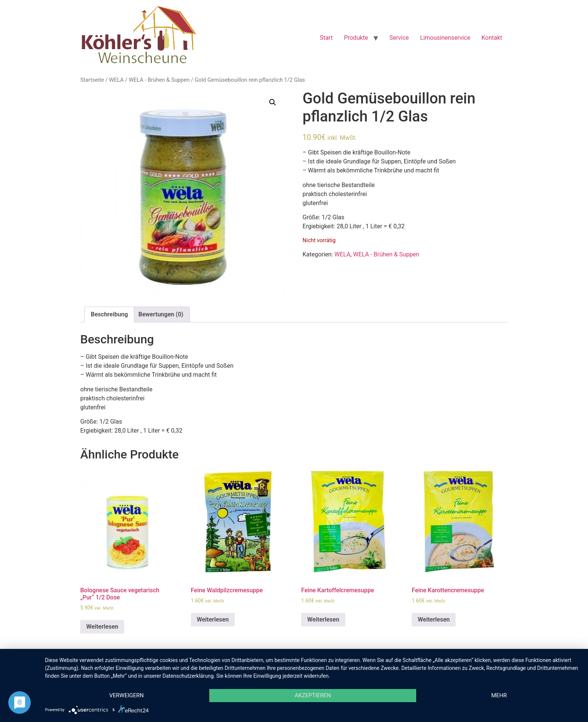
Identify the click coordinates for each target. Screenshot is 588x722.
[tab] (109, 315)
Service (399, 38)
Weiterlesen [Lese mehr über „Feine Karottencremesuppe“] (434, 619)
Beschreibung (109, 314)
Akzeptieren (313, 696)
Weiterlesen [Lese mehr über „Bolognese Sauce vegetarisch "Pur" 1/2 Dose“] (102, 627)
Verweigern (125, 696)
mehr (501, 696)
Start (326, 38)
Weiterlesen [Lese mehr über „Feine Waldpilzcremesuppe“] (213, 619)
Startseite (92, 80)
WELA (116, 80)
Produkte (356, 38)
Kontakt (492, 38)
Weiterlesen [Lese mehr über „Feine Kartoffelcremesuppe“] (323, 619)
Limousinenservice (445, 38)
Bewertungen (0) (161, 314)
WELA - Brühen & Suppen (159, 80)
